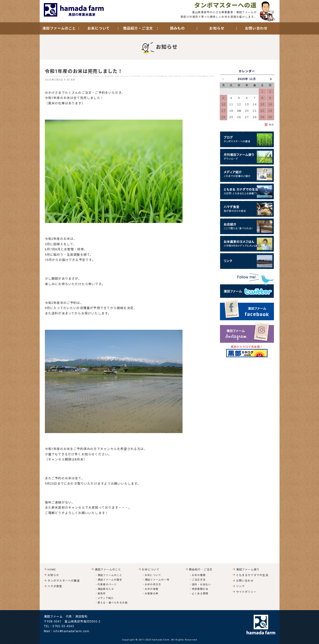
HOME (52, 570)
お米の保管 (152, 589)
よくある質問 (200, 594)
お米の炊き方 (153, 584)
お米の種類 (199, 575)
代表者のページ (107, 584)
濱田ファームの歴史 (110, 580)
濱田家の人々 (106, 589)
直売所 (102, 594)
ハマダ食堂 (55, 586)
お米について (153, 575)
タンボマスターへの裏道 (64, 581)
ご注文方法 (199, 580)
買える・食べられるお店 (113, 603)
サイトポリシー (246, 592)
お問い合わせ (256, 28)
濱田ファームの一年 (157, 580)
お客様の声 (152, 594)
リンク (241, 586)
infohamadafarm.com (71, 631)
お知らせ (217, 28)
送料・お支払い (201, 584)
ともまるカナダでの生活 (252, 575)
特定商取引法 (200, 589)
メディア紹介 (106, 598)
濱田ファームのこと (110, 575)
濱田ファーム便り (248, 570)
